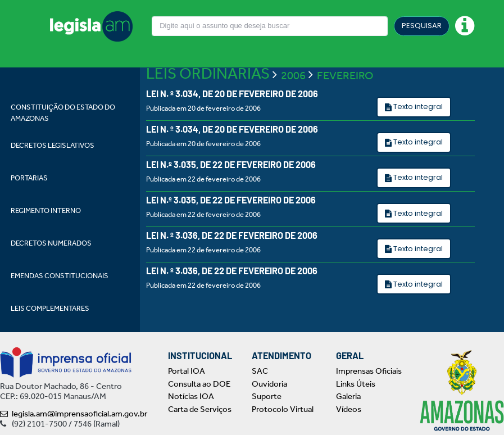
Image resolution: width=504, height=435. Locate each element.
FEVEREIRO (345, 75)
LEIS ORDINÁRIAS (208, 73)
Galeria (348, 396)
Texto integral (417, 107)
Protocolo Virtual (283, 409)
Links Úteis (356, 384)
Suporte (267, 396)
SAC (260, 371)
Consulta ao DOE (199, 384)
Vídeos (349, 409)
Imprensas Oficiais (369, 371)
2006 (293, 75)
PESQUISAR (422, 26)
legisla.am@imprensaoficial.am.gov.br (74, 414)
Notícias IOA (191, 396)
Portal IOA (187, 371)
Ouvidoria (269, 384)
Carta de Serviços (200, 409)
